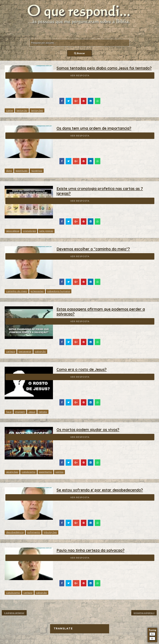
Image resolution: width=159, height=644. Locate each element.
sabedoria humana (59, 291)
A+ (152, 634)
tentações (37, 110)
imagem (20, 412)
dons (9, 171)
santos (59, 472)
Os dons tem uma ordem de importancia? (94, 128)
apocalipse (13, 231)
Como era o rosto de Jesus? (82, 369)
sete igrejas (46, 231)
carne (9, 110)
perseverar (25, 351)
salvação (40, 351)
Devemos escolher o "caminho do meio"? (93, 249)
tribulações (50, 532)
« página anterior (14, 613)
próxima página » (144, 613)
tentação (22, 110)
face (9, 412)
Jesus (32, 412)
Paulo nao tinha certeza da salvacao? (90, 550)
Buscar (79, 53)
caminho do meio (17, 291)
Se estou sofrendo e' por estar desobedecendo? (100, 490)
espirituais (22, 171)
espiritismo (45, 472)
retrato (43, 412)
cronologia (29, 231)
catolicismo (29, 472)
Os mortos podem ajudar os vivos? (88, 430)
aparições (12, 472)
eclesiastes (37, 291)
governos (37, 171)
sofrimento (34, 532)
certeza (11, 351)
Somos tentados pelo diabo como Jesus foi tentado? (104, 68)
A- (152, 639)
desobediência (15, 532)
